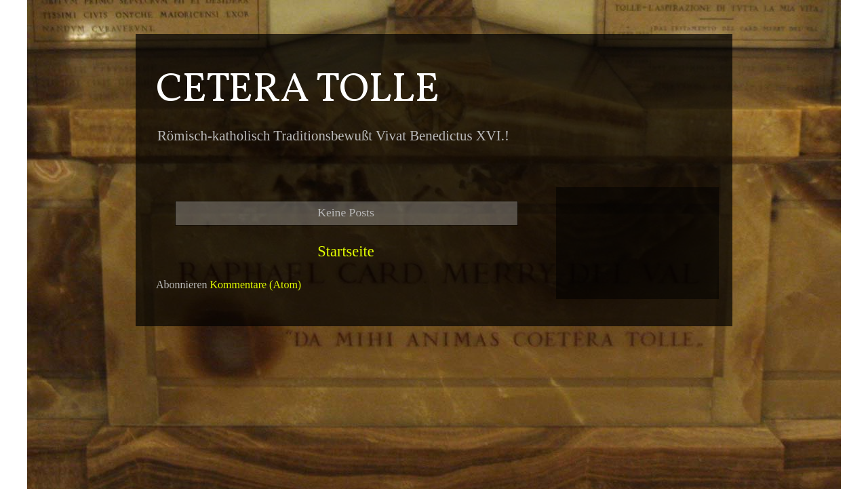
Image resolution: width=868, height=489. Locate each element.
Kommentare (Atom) (256, 285)
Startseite (346, 251)
